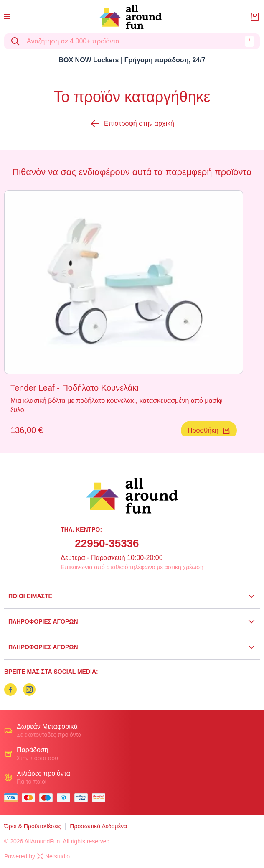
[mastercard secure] (101, 798)
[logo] (130, 17)
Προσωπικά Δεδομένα (98, 826)
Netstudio (53, 856)
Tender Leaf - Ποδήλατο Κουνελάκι (75, 388)
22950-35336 (107, 543)
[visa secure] (83, 798)
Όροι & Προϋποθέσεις (33, 826)
